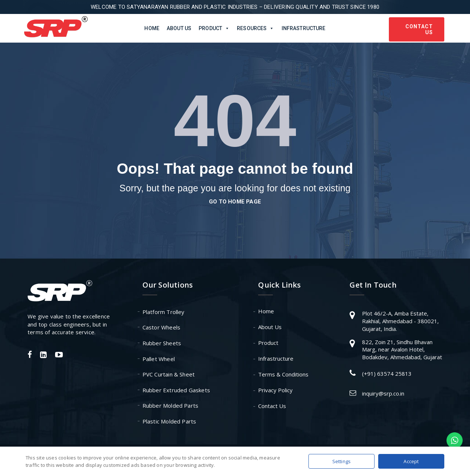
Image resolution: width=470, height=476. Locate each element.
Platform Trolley (164, 312)
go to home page (235, 202)
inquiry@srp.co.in (383, 393)
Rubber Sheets (162, 343)
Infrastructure (304, 28)
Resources (255, 28)
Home (152, 28)
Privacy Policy (275, 390)
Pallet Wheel (159, 359)
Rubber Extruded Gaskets (176, 390)
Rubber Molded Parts (171, 405)
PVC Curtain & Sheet (169, 374)
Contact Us (419, 29)
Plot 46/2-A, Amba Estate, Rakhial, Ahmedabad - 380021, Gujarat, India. (400, 321)
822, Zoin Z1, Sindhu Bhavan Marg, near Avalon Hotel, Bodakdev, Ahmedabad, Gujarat (402, 349)
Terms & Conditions (283, 374)
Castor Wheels (162, 327)
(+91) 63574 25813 (387, 374)
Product (268, 343)
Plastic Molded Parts (169, 421)
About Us (179, 28)
